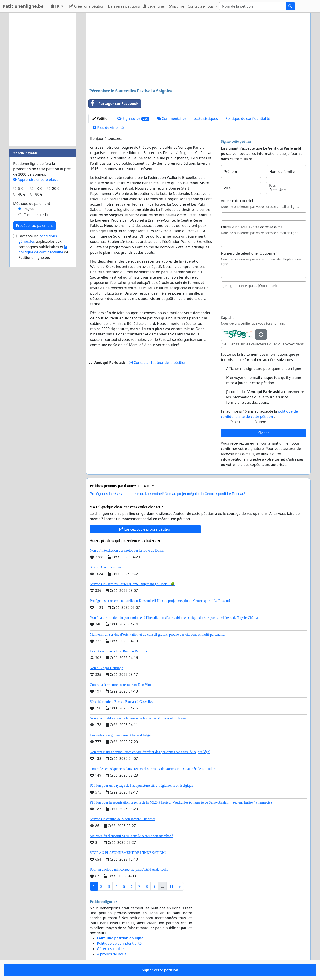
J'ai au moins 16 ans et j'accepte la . (259, 414)
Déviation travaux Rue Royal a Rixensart (119, 651)
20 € (56, 188)
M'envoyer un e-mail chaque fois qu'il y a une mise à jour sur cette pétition (264, 380)
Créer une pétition (87, 6)
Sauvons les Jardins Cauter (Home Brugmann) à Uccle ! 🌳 (132, 584)
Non (263, 422)
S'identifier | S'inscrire (164, 6)
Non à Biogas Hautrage (106, 668)
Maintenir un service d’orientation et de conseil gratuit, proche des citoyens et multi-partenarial (158, 634)
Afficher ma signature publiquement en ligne (264, 369)
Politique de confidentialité (248, 118)
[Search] (252, 6)
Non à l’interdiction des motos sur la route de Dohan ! (128, 550)
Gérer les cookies (111, 949)
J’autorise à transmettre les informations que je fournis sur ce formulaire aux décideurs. (265, 397)
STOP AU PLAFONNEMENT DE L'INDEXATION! (128, 853)
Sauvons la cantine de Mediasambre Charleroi (123, 819)
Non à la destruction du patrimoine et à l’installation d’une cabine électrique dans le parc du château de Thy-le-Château (175, 618)
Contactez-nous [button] (201, 6)
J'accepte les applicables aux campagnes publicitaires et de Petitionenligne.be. (43, 247)
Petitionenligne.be (23, 6)
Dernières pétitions (124, 6)
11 (171, 886)
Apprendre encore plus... (36, 180)
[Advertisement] (198, 51)
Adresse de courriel (237, 201)
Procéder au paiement (35, 226)
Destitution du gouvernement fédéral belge (120, 735)
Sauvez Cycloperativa (105, 567)
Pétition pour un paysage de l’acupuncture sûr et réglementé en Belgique (141, 785)
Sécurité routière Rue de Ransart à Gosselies (121, 702)
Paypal (29, 209)
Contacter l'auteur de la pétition (158, 363)
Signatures (133, 119)
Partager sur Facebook (114, 104)
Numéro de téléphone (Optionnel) (249, 253)
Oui (238, 422)
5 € (21, 188)
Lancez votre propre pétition (145, 529)
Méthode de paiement (32, 204)
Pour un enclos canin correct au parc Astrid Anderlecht (129, 869)
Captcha (228, 317)
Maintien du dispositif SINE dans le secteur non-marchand (131, 836)
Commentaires (172, 118)
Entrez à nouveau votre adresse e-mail (253, 227)
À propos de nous (112, 954)
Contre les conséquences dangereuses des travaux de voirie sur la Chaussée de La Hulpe (152, 769)
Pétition (101, 118)
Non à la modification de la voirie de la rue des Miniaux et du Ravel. (139, 718)
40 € (22, 194)
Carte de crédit (36, 215)
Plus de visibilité (108, 128)
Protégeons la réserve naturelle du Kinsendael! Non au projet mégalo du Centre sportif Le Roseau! (167, 494)
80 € (39, 194)
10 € (39, 188)
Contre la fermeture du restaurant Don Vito (120, 685)
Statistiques (206, 118)
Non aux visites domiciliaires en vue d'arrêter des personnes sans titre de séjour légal (150, 752)
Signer (264, 433)
